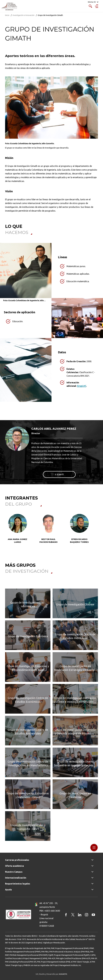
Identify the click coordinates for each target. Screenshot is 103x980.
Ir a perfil (59, 474)
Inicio (7, 15)
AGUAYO (63, 974)
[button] (8, 532)
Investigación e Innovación (24, 15)
